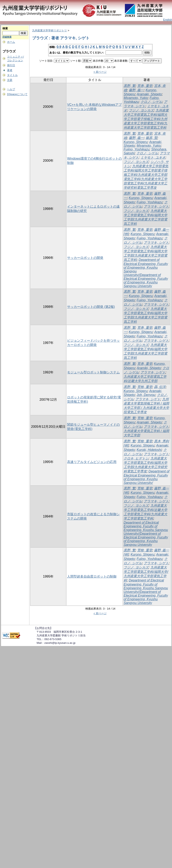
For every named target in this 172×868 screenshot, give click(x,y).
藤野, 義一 (136, 90)
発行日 (11, 65)
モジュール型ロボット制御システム (93, 372)
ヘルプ (11, 89)
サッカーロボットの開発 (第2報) (91, 307)
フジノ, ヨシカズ (141, 110)
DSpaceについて (17, 94)
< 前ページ (100, 72)
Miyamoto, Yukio (136, 98)
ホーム (11, 42)
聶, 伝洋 (160, 387)
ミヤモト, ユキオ (153, 158)
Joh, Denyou (146, 395)
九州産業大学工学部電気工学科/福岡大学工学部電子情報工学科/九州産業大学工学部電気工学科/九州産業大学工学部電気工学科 (146, 119)
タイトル (12, 75)
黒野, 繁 (130, 86)
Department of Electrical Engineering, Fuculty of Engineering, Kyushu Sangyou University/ (146, 477)
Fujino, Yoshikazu (137, 149)
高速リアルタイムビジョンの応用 (92, 462)
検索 (5, 28)
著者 (10, 70)
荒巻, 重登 (145, 86)
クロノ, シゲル (151, 102)
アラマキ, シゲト (156, 206)
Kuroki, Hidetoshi (149, 450)
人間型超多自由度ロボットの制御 (92, 576)
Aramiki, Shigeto (149, 368)
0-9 (59, 47)
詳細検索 (7, 37)
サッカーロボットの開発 (85, 258)
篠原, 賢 (152, 138)
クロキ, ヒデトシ (136, 458)
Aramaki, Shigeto (149, 94)
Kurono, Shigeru (136, 142)
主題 (10, 80)
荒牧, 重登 (145, 387)
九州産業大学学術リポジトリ (49, 30)
